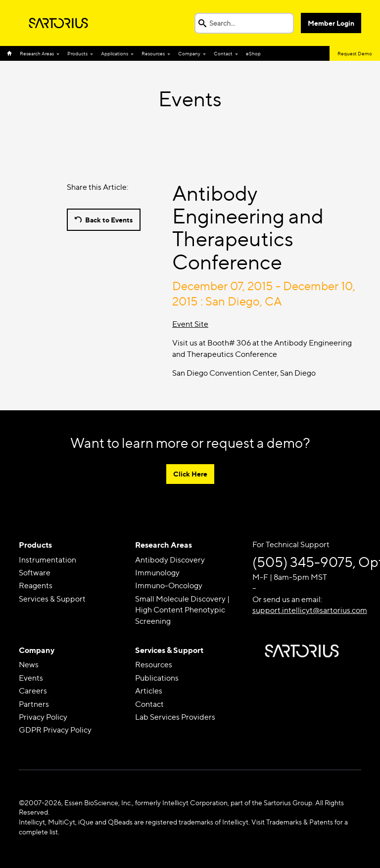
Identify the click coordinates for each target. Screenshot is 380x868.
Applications (115, 53)
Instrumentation (47, 560)
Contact (223, 53)
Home (11, 53)
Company (189, 53)
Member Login (331, 23)
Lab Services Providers (175, 717)
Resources (153, 53)
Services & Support (52, 599)
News (29, 665)
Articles (149, 691)
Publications (157, 678)
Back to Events (109, 220)
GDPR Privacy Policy (55, 730)
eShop (253, 53)
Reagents (36, 586)
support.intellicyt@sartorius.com (310, 610)
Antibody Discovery (170, 560)
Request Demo (355, 53)
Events (31, 678)
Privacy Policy (43, 717)
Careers (33, 691)
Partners (34, 704)
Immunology (157, 573)
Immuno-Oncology (169, 586)
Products (77, 53)
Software (35, 573)
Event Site (190, 324)
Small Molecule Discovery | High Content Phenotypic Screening (182, 610)
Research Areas (37, 53)
